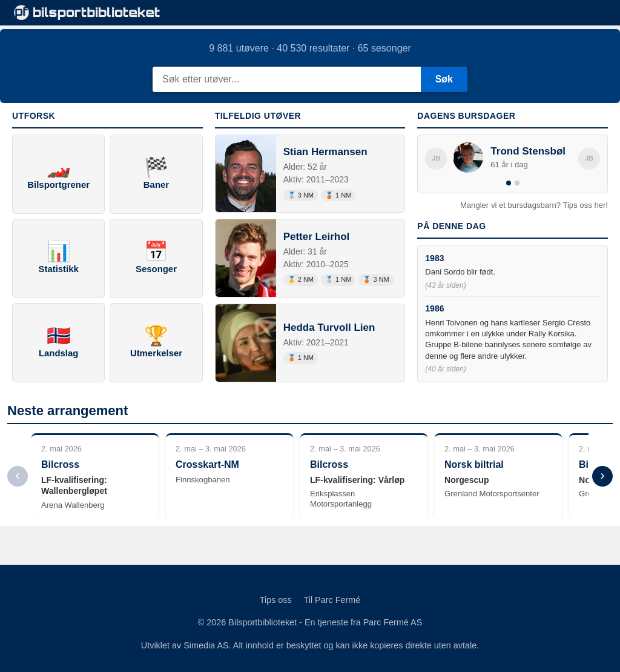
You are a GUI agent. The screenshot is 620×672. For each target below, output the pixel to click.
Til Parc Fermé (332, 600)
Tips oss (276, 600)
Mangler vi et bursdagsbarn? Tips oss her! (534, 205)
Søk (444, 79)
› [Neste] (602, 475)
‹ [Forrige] (17, 475)
